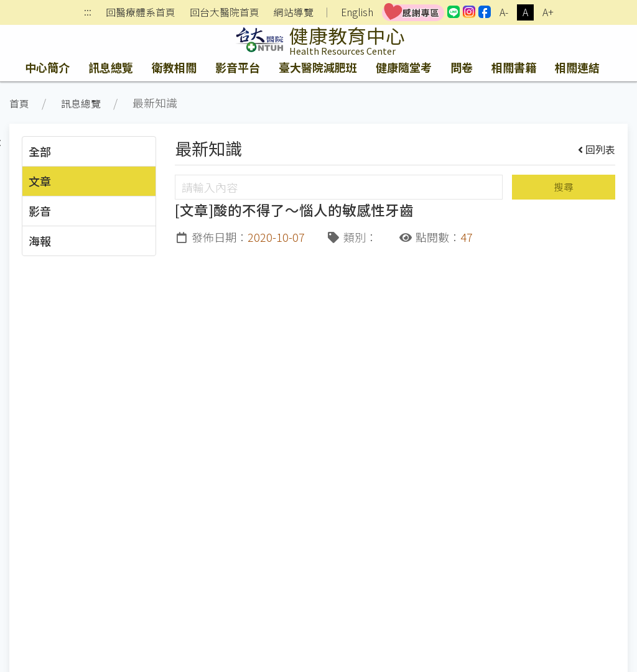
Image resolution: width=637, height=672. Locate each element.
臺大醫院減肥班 (318, 67)
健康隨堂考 (404, 67)
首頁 (19, 104)
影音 (40, 211)
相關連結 (577, 67)
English (357, 12)
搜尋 (564, 187)
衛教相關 (174, 67)
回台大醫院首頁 (225, 12)
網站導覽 (294, 12)
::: (88, 13)
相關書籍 (514, 67)
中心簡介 (47, 67)
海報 (40, 241)
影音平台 (238, 67)
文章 (40, 181)
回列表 (597, 149)
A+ (548, 12)
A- (504, 12)
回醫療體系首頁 (141, 12)
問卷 (462, 67)
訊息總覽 (111, 67)
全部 (40, 151)
